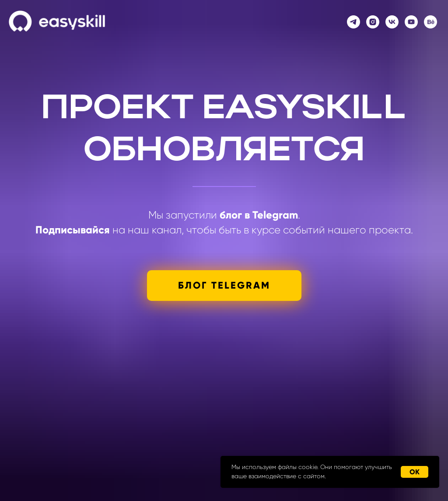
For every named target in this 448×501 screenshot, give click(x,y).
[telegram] (353, 22)
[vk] (392, 22)
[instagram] (373, 22)
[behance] (430, 22)
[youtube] (411, 22)
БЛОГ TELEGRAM (224, 285)
